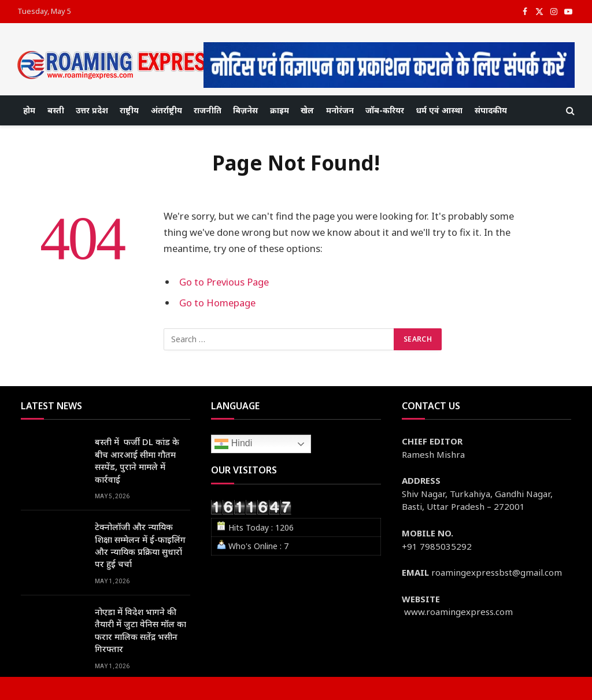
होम (29, 110)
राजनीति (208, 110)
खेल (307, 110)
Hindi (233, 444)
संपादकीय (491, 110)
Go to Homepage (217, 303)
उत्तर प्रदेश (92, 110)
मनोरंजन (340, 110)
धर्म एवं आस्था (439, 110)
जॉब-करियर (385, 110)
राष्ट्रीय (129, 110)
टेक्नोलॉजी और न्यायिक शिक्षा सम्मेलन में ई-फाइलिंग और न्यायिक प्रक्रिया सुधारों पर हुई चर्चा (140, 545)
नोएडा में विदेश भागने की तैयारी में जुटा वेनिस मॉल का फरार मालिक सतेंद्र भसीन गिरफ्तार (140, 630)
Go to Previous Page (224, 282)
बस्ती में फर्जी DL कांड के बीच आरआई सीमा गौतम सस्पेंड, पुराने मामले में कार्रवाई (137, 460)
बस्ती (56, 110)
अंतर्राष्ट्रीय (166, 110)
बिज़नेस (245, 110)
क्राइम (280, 110)
